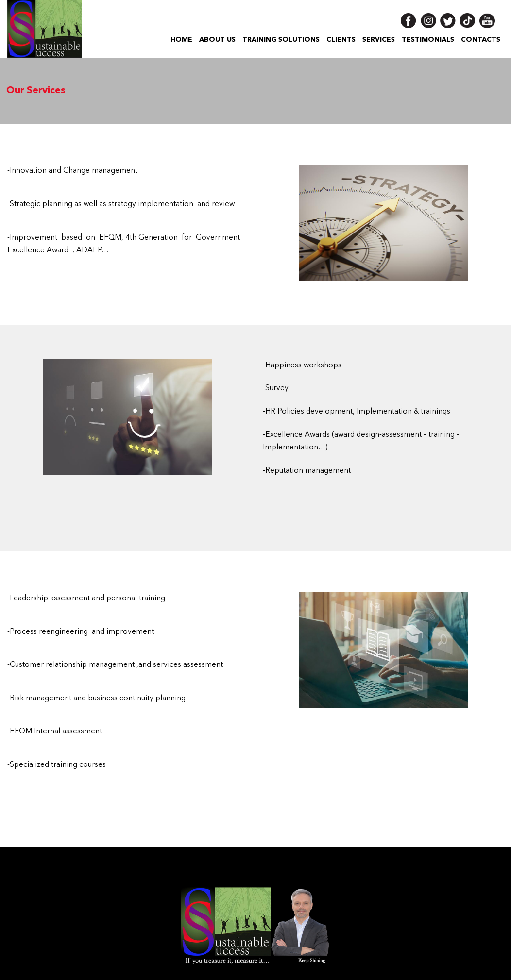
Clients (341, 40)
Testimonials (428, 40)
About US (217, 40)
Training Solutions (281, 40)
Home (181, 40)
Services (379, 40)
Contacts (481, 40)
